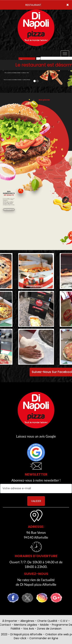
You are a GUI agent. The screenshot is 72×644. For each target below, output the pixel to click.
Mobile (44, 625)
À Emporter (10, 621)
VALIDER (36, 501)
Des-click (20, 638)
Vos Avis (29, 629)
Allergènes (27, 621)
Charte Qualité (47, 621)
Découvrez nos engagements (9, 210)
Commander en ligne (44, 638)
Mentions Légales (26, 625)
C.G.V (64, 621)
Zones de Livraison (49, 629)
